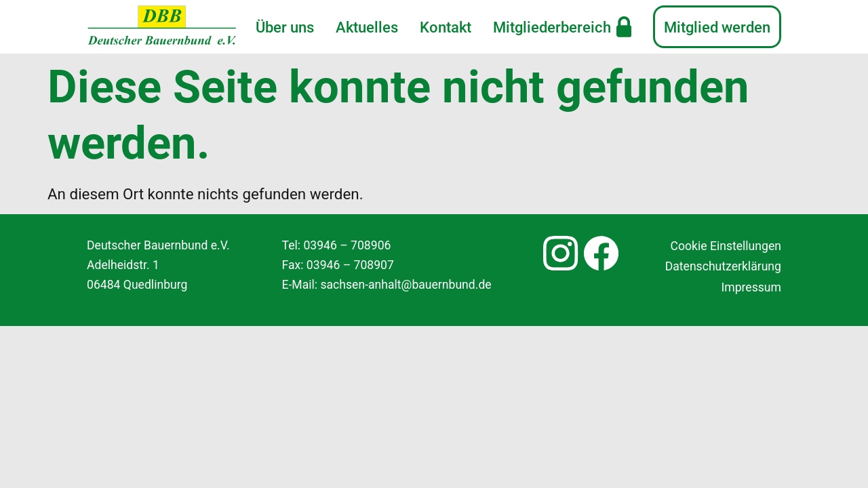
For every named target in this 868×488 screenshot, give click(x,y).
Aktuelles (367, 27)
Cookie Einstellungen (726, 246)
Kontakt (446, 27)
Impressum (751, 287)
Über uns (285, 27)
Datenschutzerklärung (723, 266)
